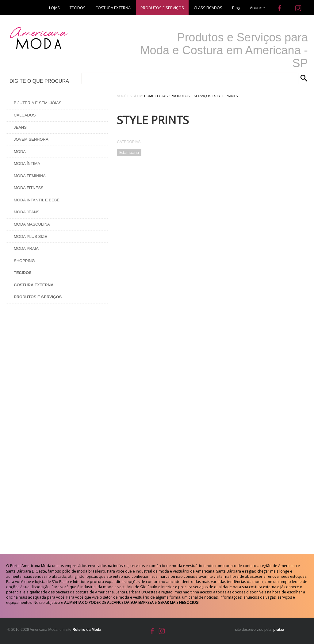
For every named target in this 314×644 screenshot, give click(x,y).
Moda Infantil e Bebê (37, 200)
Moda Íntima (27, 164)
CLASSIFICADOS (208, 8)
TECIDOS (78, 8)
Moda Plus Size (30, 236)
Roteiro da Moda (87, 630)
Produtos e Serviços (191, 96)
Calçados (25, 115)
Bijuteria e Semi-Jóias (38, 103)
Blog (236, 8)
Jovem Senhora (31, 139)
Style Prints (226, 96)
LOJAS (54, 8)
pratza (279, 630)
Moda (20, 152)
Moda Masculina (32, 224)
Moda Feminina (30, 176)
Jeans (20, 127)
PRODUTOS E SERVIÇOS (162, 8)
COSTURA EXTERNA (113, 8)
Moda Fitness (29, 188)
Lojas (162, 96)
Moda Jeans (27, 212)
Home (149, 96)
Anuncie (257, 8)
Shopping (24, 261)
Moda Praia (26, 248)
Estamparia (129, 152)
